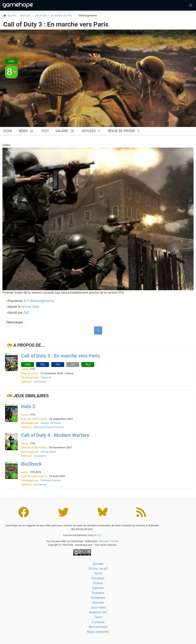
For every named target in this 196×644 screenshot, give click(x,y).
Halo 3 (28, 406)
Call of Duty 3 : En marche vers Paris (56, 24)
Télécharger (14, 322)
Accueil (98, 564)
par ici (97, 535)
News (27, 131)
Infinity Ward (48, 452)
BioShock (31, 464)
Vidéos (98, 583)
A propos (98, 622)
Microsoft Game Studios (49, 427)
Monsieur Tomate (109, 541)
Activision (40, 382)
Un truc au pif (98, 569)
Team (98, 617)
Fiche (8, 131)
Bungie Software (51, 423)
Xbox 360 (25, 16)
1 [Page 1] (98, 330)
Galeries (98, 588)
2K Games (40, 484)
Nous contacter (98, 632)
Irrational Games (51, 480)
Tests (98, 573)
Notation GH (98, 612)
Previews (98, 578)
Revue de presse (124, 131)
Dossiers (98, 593)
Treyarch (46, 377)
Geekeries (98, 598)
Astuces (92, 131)
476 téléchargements (39, 301)
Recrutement (98, 627)
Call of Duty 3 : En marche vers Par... (54, 16)
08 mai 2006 (30, 307)
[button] (191, 5)
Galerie (65, 131)
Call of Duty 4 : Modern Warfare (55, 435)
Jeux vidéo (98, 607)
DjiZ (26, 313)
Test (45, 131)
